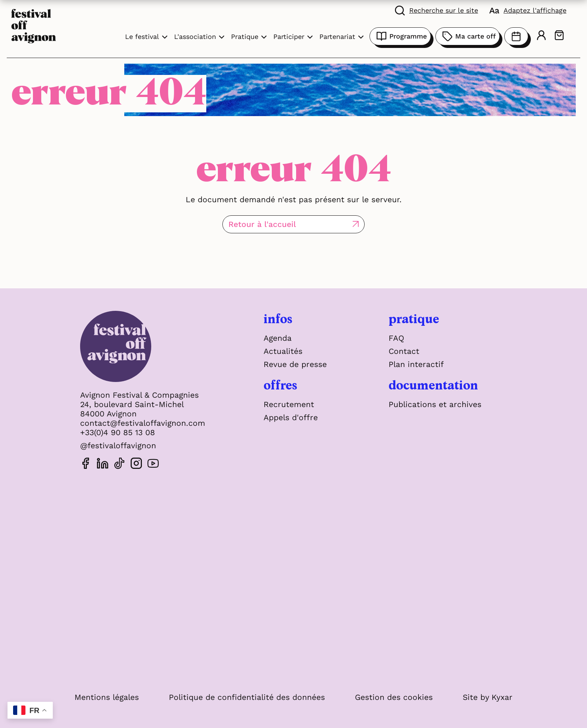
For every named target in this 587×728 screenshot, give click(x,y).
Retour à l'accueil (262, 224)
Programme (400, 36)
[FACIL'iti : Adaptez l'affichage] (528, 10)
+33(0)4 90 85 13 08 (118, 432)
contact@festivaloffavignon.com (143, 423)
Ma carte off (468, 36)
